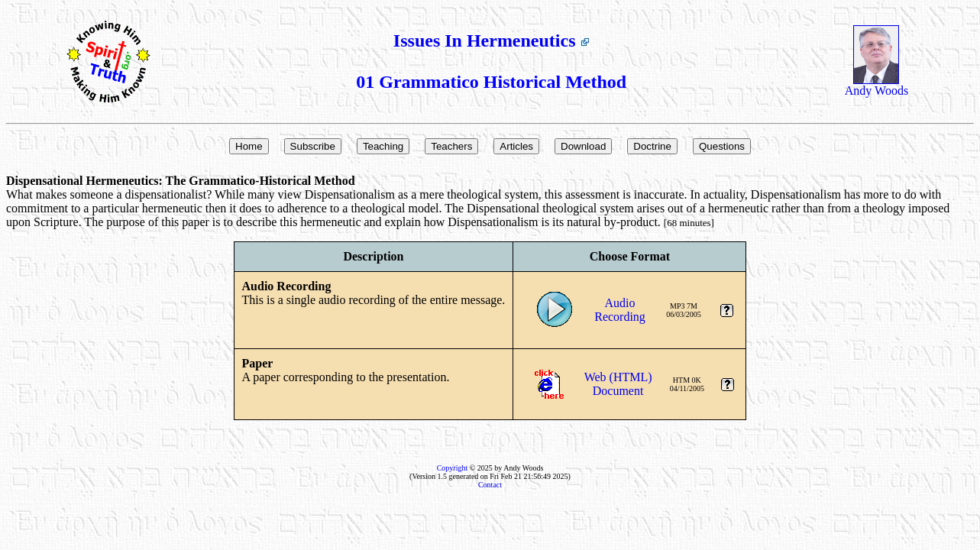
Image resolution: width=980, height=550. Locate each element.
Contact (490, 485)
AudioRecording (620, 310)
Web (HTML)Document (618, 384)
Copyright (453, 468)
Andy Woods (877, 85)
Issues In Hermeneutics (492, 40)
